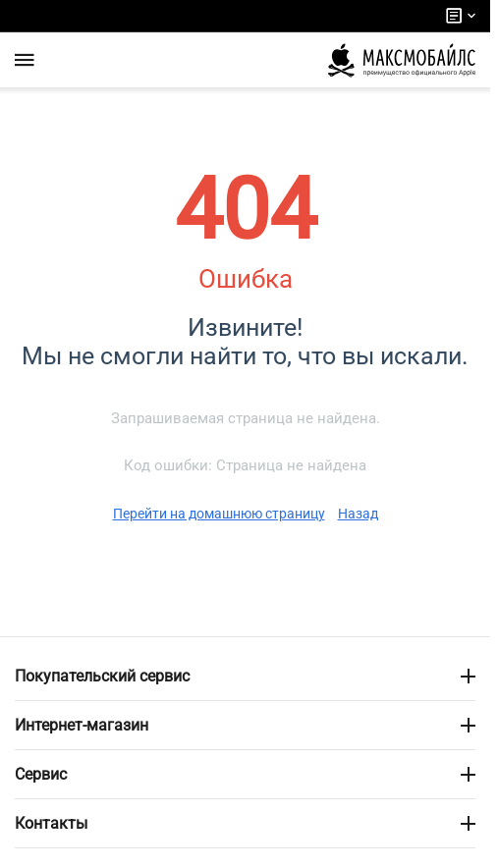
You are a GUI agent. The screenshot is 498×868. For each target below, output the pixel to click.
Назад (358, 514)
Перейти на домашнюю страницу (219, 514)
